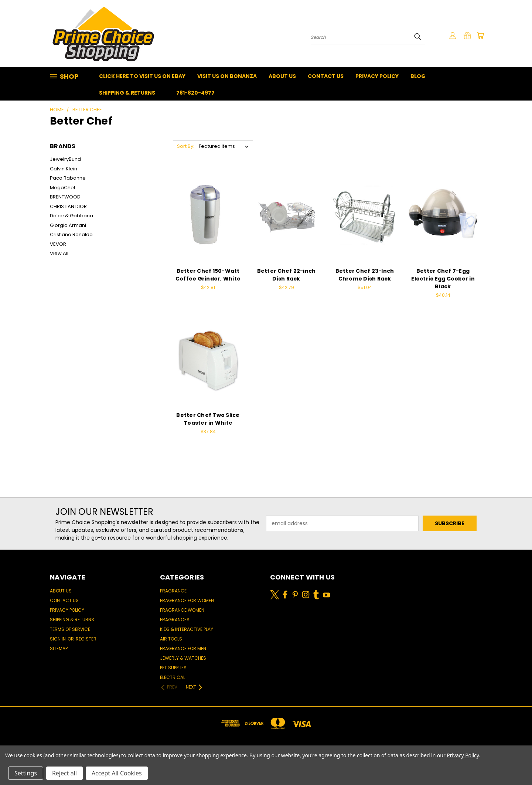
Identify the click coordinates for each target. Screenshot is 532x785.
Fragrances (175, 620)
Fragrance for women (187, 600)
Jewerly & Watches (183, 658)
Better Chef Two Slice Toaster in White (208, 419)
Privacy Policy (377, 76)
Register (86, 639)
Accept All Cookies (117, 773)
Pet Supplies (173, 668)
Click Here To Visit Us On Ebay (142, 76)
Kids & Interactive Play (187, 629)
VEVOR (58, 244)
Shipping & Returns (127, 93)
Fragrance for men (183, 648)
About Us (282, 76)
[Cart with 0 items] (480, 35)
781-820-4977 (195, 93)
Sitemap (59, 648)
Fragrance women (182, 610)
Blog (418, 76)
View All (59, 253)
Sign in (58, 639)
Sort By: (186, 146)
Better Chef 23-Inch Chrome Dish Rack (365, 275)
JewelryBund (65, 159)
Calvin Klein (64, 169)
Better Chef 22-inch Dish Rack (287, 275)
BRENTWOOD (65, 197)
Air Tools (171, 639)
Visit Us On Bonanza (227, 76)
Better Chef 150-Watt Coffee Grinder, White (208, 275)
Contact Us (326, 76)
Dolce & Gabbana (71, 216)
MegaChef (63, 188)
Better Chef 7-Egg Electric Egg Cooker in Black (443, 279)
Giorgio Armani (68, 225)
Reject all (64, 773)
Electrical (173, 677)
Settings (26, 773)
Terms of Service (70, 629)
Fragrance (173, 591)
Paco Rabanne (68, 178)
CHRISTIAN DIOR (68, 206)
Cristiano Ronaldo (71, 235)
